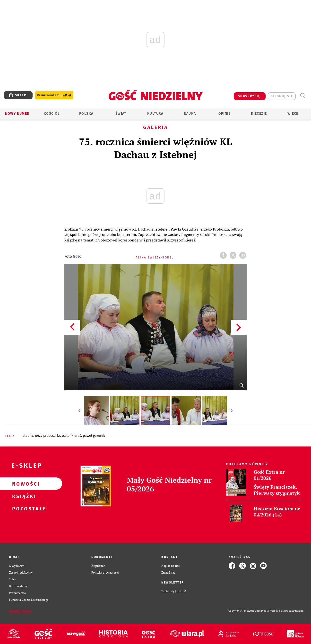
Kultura (155, 114)
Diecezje (259, 114)
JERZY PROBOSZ (45, 436)
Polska (86, 114)
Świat (121, 114)
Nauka (190, 114)
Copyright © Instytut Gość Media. (249, 611)
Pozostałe (23, 508)
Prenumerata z (54, 95)
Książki (23, 496)
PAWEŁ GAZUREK (94, 436)
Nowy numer (17, 114)
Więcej (294, 114)
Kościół (52, 114)
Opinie (225, 114)
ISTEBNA (27, 436)
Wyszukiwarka (303, 96)
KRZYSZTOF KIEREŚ (69, 436)
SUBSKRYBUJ (250, 96)
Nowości (23, 484)
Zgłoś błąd (20, 611)
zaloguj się (282, 96)
